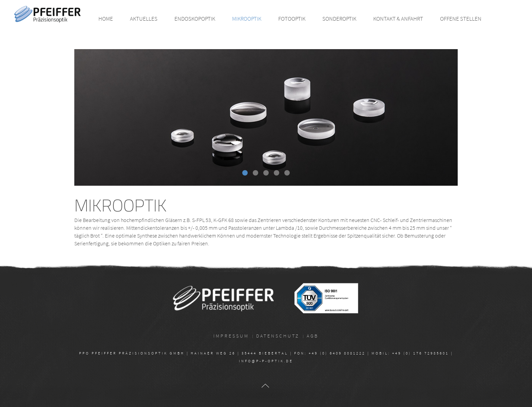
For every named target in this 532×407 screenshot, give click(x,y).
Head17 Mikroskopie (258, 173)
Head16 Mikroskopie (247, 173)
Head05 (279, 173)
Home (106, 19)
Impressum (231, 336)
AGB (313, 336)
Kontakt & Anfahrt (398, 19)
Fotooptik (292, 19)
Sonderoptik (339, 19)
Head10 (289, 173)
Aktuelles (144, 19)
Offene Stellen (461, 19)
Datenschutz (278, 336)
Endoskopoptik (195, 19)
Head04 (268, 173)
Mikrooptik (247, 19)
